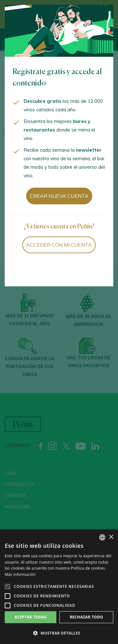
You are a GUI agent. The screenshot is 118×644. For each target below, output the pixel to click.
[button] (59, 633)
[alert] (59, 587)
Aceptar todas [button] (31, 617)
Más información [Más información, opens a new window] (20, 574)
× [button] (111, 537)
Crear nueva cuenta (59, 196)
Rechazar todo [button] (87, 617)
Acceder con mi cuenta (59, 245)
